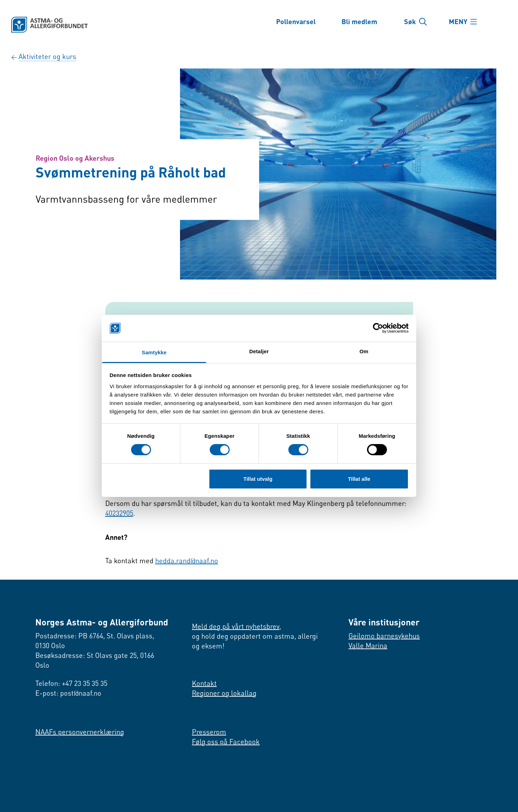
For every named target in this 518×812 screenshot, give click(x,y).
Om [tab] (364, 351)
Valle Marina (368, 646)
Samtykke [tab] (154, 352)
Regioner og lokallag (224, 693)
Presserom (209, 732)
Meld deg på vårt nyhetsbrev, (236, 626)
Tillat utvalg (258, 479)
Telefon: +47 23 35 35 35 (71, 683)
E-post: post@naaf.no (68, 693)
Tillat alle (359, 479)
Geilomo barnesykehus (384, 636)
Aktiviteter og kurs (47, 56)
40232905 (119, 513)
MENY (459, 22)
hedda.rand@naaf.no (187, 561)
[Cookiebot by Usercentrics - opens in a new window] (378, 328)
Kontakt (204, 683)
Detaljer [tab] (259, 351)
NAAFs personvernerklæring (80, 732)
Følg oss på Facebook (226, 742)
